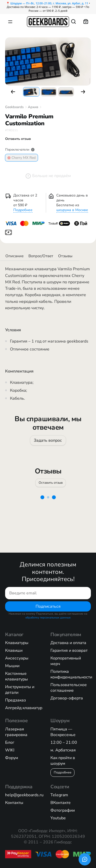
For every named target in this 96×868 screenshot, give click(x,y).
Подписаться (48, 606)
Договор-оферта (67, 698)
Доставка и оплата (68, 643)
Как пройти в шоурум (63, 761)
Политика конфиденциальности (71, 674)
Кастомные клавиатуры (17, 676)
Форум (12, 758)
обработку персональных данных (48, 618)
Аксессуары (17, 658)
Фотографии (63, 810)
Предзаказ (15, 700)
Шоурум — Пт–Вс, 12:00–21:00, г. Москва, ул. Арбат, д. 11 (49, 3)
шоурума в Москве (72, 210)
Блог (10, 742)
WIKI (10, 750)
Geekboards (14, 107)
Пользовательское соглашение (69, 688)
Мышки (12, 666)
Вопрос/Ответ (41, 256)
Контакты (14, 803)
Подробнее (23, 210)
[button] (13, 92)
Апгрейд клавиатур (24, 708)
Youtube (58, 818)
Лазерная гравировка (16, 732)
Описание (14, 256)
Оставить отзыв (50, 483)
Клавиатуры (17, 643)
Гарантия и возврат (69, 650)
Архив (33, 107)
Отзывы (65, 256)
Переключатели (20, 150)
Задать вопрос (48, 440)
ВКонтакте (61, 803)
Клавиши (14, 650)
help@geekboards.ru (24, 795)
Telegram (59, 795)
